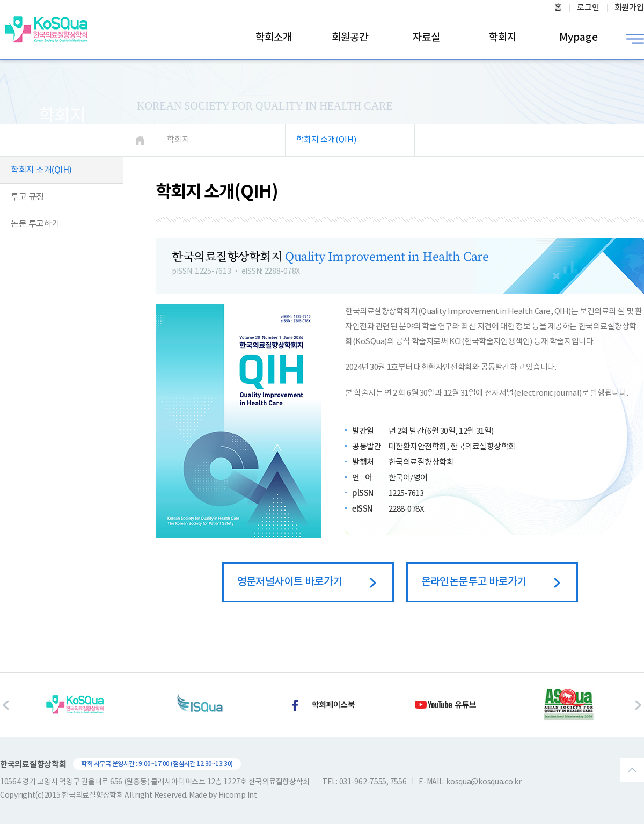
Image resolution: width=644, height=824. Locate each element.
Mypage (579, 38)
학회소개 (274, 38)
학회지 (503, 38)
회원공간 (350, 38)
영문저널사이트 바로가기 (307, 582)
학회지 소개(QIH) (41, 170)
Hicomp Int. (239, 796)
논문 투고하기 (35, 224)
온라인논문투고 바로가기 (491, 582)
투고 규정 (27, 197)
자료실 (426, 38)
